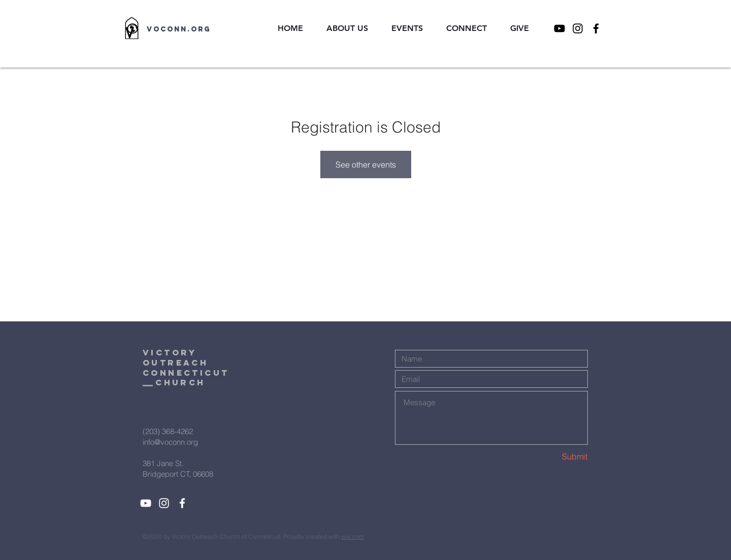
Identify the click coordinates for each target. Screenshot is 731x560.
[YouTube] (559, 28)
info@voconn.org (170, 442)
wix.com (353, 536)
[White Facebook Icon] (182, 503)
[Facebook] (596, 28)
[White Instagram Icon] (164, 503)
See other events (366, 164)
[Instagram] (578, 28)
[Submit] (551, 457)
